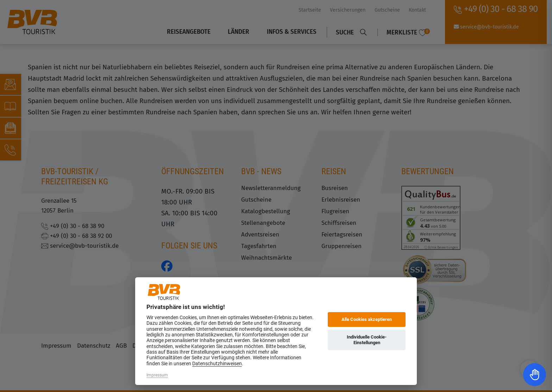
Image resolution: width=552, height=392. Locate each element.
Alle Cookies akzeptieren (367, 319)
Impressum (157, 375)
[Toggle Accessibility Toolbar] (535, 375)
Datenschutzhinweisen (217, 363)
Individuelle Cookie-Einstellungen (367, 340)
